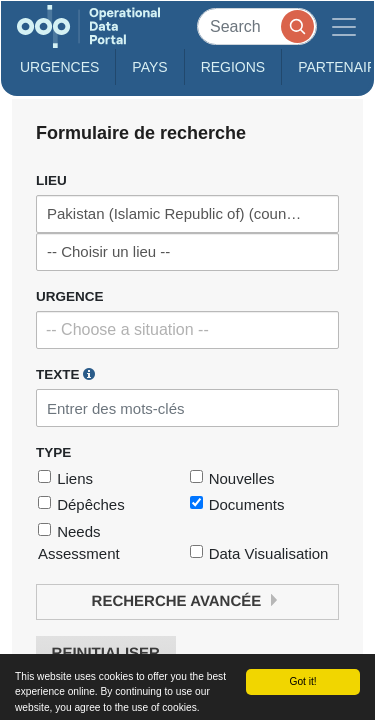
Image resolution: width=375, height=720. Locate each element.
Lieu (51, 180)
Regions (233, 67)
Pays (149, 67)
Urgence (70, 296)
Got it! (302, 681)
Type (53, 452)
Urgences (59, 67)
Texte (65, 374)
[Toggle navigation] (344, 26)
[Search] (257, 26)
